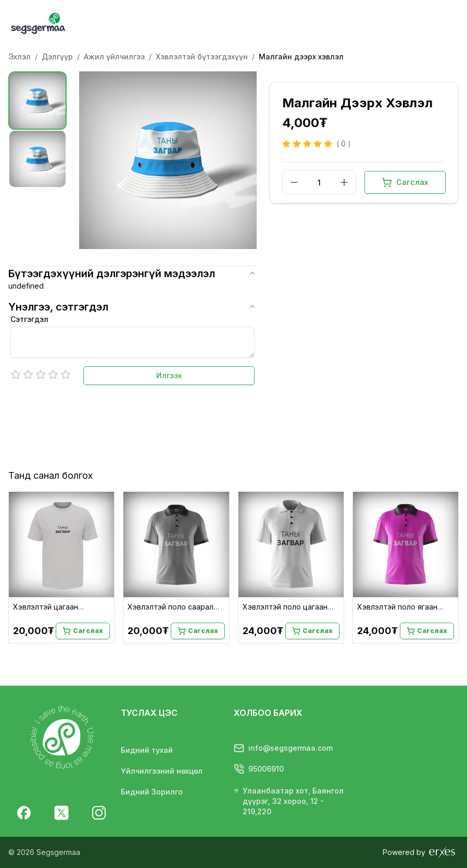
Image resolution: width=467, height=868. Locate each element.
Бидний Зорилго (152, 792)
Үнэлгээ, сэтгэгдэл (132, 307)
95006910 (259, 768)
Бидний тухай (147, 750)
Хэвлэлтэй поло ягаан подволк (397, 607)
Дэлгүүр (57, 57)
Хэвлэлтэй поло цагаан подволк (285, 607)
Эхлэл (20, 57)
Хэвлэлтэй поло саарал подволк (171, 607)
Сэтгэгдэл (29, 319)
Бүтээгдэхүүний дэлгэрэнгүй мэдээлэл (132, 274)
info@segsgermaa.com (283, 748)
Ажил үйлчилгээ (114, 57)
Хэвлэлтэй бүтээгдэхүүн (202, 57)
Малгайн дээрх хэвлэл (301, 57)
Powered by (420, 852)
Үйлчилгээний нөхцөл (162, 771)
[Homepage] (60, 23)
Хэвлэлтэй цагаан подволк (46, 607)
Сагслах (405, 182)
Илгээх (169, 375)
